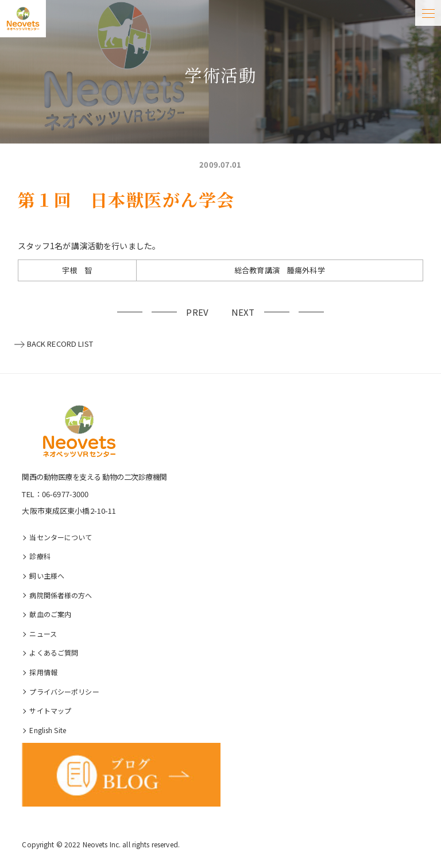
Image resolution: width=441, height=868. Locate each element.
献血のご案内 (50, 614)
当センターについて (61, 537)
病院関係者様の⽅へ (61, 595)
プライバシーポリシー (64, 691)
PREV (197, 312)
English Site (48, 730)
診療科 (40, 556)
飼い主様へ (47, 576)
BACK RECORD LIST (60, 344)
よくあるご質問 (54, 652)
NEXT (243, 312)
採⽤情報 (43, 672)
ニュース (43, 633)
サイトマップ (50, 710)
